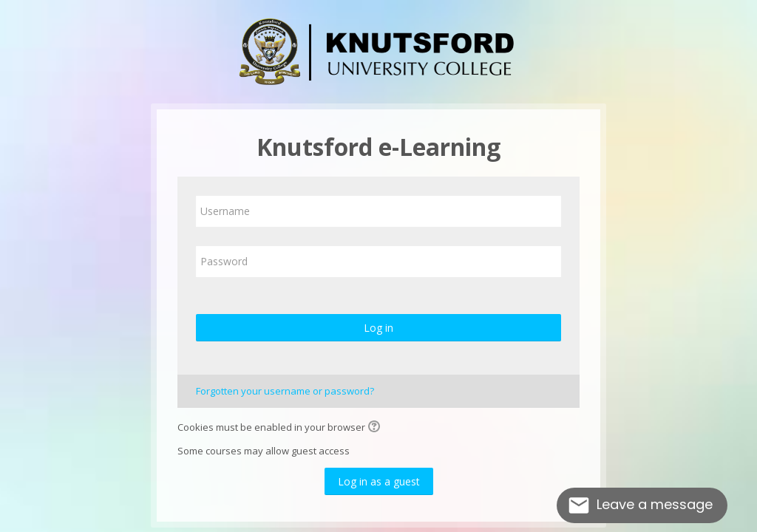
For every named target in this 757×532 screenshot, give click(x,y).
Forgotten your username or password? (285, 391)
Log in (378, 328)
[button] (376, 428)
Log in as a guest (379, 481)
